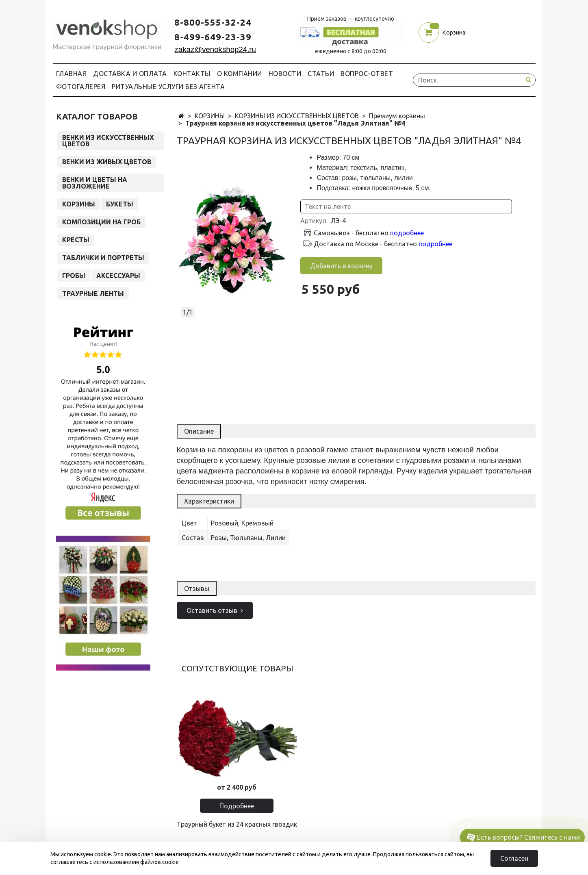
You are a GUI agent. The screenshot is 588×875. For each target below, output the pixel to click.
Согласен (514, 858)
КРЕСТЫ (76, 240)
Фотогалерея (81, 87)
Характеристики (209, 501)
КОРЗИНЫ (210, 116)
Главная (72, 74)
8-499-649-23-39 (213, 37)
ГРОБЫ (74, 276)
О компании (240, 74)
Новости (285, 74)
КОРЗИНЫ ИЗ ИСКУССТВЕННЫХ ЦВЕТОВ (297, 116)
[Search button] (529, 80)
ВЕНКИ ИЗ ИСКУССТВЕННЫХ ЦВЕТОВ (108, 141)
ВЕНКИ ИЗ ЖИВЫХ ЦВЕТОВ (107, 162)
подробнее (407, 233)
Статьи (321, 74)
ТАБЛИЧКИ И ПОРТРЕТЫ (103, 258)
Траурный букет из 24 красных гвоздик (237, 824)
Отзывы (197, 588)
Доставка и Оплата (130, 74)
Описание (199, 431)
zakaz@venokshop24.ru (215, 49)
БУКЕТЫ (120, 204)
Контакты (192, 74)
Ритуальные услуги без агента (168, 87)
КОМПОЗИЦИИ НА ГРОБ (101, 222)
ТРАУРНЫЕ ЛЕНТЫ (93, 293)
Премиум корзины (397, 116)
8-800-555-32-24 (213, 22)
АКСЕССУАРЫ (118, 276)
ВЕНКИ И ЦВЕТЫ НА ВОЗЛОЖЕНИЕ (95, 183)
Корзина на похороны (215, 450)
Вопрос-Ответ (367, 74)
